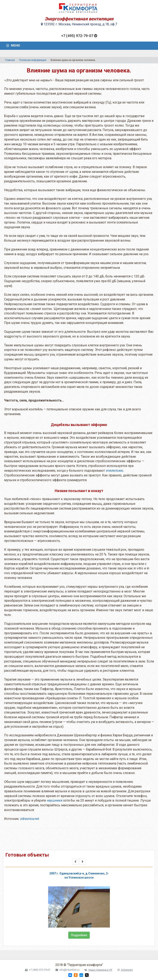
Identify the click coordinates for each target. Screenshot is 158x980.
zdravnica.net (30, 819)
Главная (10, 60)
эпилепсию (114, 471)
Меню (13, 45)
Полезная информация (33, 60)
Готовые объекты (27, 855)
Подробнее (79, 935)
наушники (55, 800)
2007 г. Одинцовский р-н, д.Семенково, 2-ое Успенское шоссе (79, 875)
